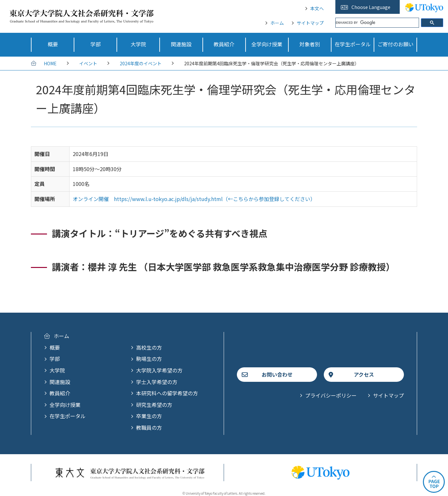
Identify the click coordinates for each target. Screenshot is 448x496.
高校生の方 (149, 347)
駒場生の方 (149, 359)
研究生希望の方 (154, 405)
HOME (50, 63)
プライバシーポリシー (331, 395)
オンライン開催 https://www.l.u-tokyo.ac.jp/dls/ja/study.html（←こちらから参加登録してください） (194, 199)
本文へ (317, 8)
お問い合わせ (277, 374)
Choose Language (371, 7)
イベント (88, 63)
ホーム (277, 23)
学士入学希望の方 (157, 382)
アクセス (364, 374)
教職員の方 (149, 427)
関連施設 (60, 382)
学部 (55, 359)
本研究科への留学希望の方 (167, 393)
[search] (377, 23)
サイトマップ (310, 23)
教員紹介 (60, 393)
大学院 (57, 370)
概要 (55, 347)
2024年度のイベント (141, 63)
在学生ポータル (68, 416)
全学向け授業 (65, 405)
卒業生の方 (149, 416)
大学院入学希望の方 (159, 370)
